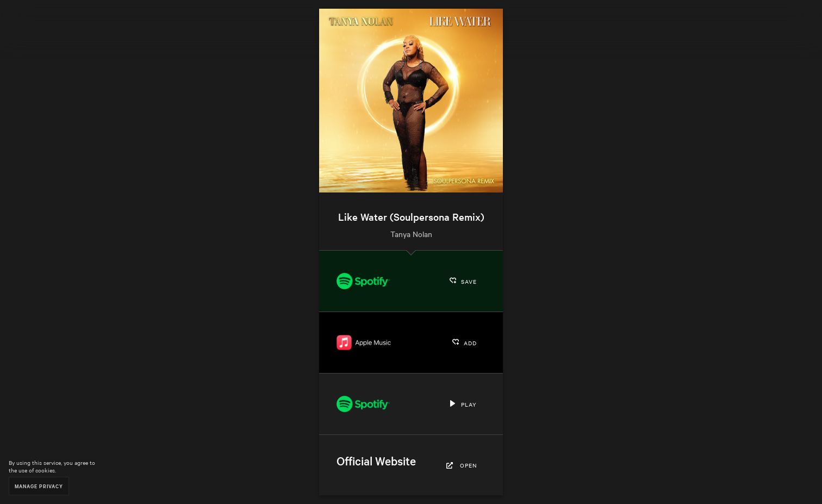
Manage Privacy (39, 486)
